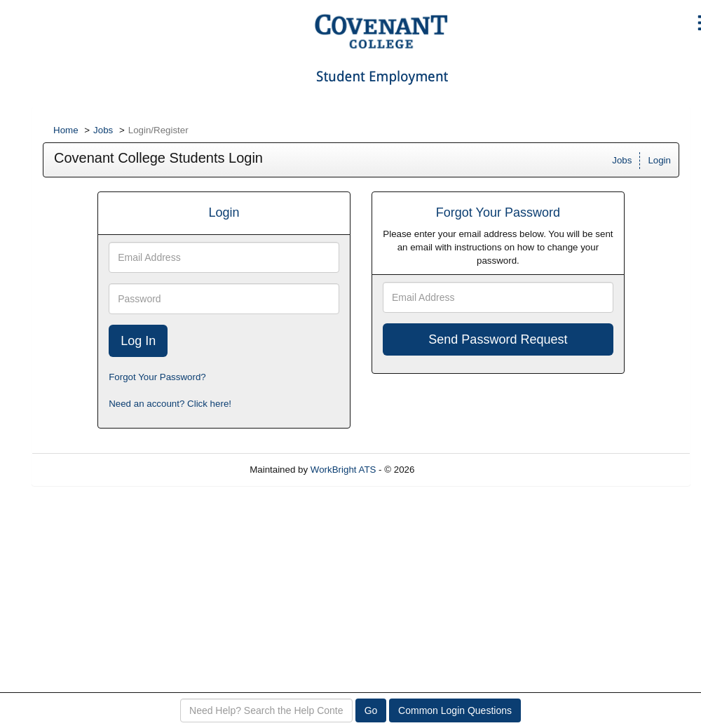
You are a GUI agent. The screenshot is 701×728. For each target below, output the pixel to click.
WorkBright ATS (343, 470)
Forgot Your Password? (157, 377)
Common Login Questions (455, 710)
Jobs (103, 130)
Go (371, 710)
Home (66, 130)
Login (659, 160)
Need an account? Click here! (170, 404)
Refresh (456, 470)
